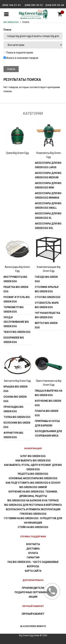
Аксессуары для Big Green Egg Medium (48, 175)
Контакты (33, 544)
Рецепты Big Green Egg (33, 474)
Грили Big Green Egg (17, 153)
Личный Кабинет (33, 614)
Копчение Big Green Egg (48, 403)
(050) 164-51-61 (12, 5)
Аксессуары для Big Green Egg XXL (48, 226)
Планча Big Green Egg (47, 413)
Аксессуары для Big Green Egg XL (48, 216)
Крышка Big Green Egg (15, 389)
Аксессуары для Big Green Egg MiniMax (48, 195)
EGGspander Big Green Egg (14, 340)
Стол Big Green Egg (48, 297)
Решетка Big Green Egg (16, 289)
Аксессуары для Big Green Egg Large (48, 165)
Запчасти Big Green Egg (17, 381)
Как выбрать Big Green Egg (33, 461)
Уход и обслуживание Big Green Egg (16, 322)
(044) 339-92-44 (55, 5)
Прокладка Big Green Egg (13, 409)
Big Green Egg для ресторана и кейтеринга (33, 505)
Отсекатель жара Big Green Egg (47, 305)
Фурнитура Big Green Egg (13, 435)
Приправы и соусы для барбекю (47, 423)
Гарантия (33, 558)
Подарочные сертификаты (33, 592)
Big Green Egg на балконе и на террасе (33, 500)
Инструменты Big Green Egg (15, 279)
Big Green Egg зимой (33, 487)
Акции (33, 597)
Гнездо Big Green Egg (46, 279)
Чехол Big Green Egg (17, 332)
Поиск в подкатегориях (18, 53)
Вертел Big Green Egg (46, 325)
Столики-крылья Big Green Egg (47, 289)
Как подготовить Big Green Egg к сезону (33, 483)
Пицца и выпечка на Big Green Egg (49, 393)
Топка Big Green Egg (17, 417)
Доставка (33, 549)
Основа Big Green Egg (15, 399)
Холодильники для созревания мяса (48, 433)
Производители (33, 588)
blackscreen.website (33, 626)
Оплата (33, 553)
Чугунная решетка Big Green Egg (48, 315)
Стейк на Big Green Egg (33, 527)
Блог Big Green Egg (33, 456)
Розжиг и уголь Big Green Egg (17, 299)
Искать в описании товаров (21, 58)
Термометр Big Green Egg (14, 309)
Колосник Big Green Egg (17, 425)
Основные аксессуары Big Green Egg (33, 478)
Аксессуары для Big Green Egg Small (48, 206)
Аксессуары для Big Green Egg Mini (48, 185)
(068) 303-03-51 (34, 5)
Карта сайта (33, 571)
